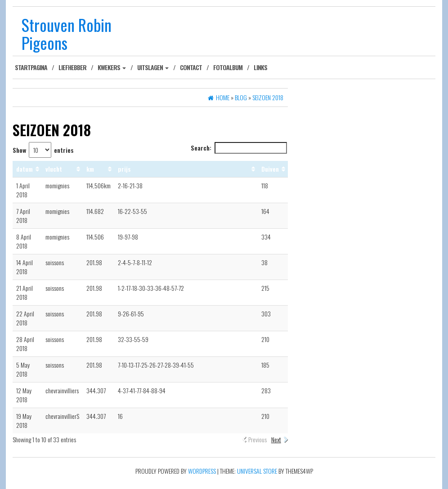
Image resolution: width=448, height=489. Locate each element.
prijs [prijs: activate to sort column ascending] (124, 169)
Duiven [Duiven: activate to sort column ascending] (270, 169)
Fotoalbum (228, 67)
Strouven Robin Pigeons (67, 33)
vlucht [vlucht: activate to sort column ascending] (54, 169)
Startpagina (31, 67)
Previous (258, 440)
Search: (239, 148)
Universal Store (257, 471)
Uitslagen (153, 67)
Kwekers (112, 67)
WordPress (202, 471)
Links (260, 67)
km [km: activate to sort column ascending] (90, 169)
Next (276, 440)
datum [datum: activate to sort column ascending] (25, 169)
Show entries (43, 150)
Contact (191, 67)
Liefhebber (72, 67)
